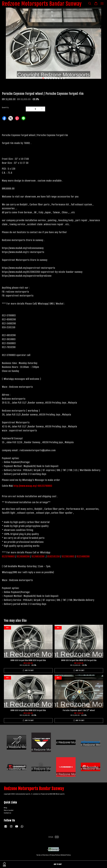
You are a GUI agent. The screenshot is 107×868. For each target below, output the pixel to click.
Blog (6, 808)
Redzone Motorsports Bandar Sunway (42, 4)
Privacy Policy (55, 855)
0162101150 (53, 556)
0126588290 (23, 556)
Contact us (8, 813)
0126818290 (39, 556)
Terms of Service (42, 855)
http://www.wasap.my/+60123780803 (33, 486)
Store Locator (9, 810)
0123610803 (68, 556)
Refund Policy (66, 855)
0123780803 (9, 556)
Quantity (5, 107)
